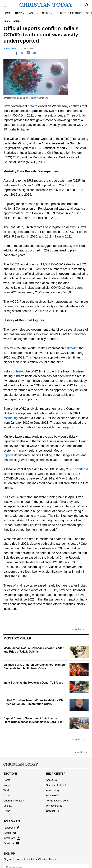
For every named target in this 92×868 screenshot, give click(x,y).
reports (8, 455)
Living (7, 808)
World (33, 13)
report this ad (78, 629)
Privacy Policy (54, 802)
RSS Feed (52, 792)
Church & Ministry (69, 13)
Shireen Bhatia (11, 49)
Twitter (10, 829)
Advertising (52, 787)
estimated (72, 348)
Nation (20, 13)
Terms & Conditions (57, 797)
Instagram (12, 835)
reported (80, 469)
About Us (51, 777)
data (31, 106)
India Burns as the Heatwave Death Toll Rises (33, 683)
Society (8, 802)
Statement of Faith (57, 782)
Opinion (47, 13)
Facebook (11, 824)
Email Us (11, 840)
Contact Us (52, 808)
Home (7, 13)
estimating (11, 418)
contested (18, 371)
